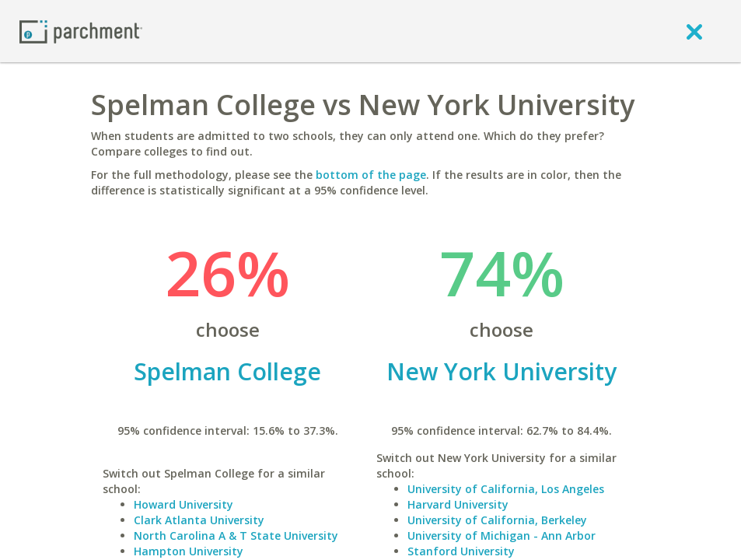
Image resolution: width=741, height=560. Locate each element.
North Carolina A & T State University (236, 535)
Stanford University (461, 551)
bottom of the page (371, 175)
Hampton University (189, 551)
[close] (694, 31)
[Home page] (81, 31)
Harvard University (458, 504)
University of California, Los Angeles (506, 489)
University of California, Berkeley (497, 520)
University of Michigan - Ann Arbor (502, 535)
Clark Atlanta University (199, 520)
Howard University (184, 504)
